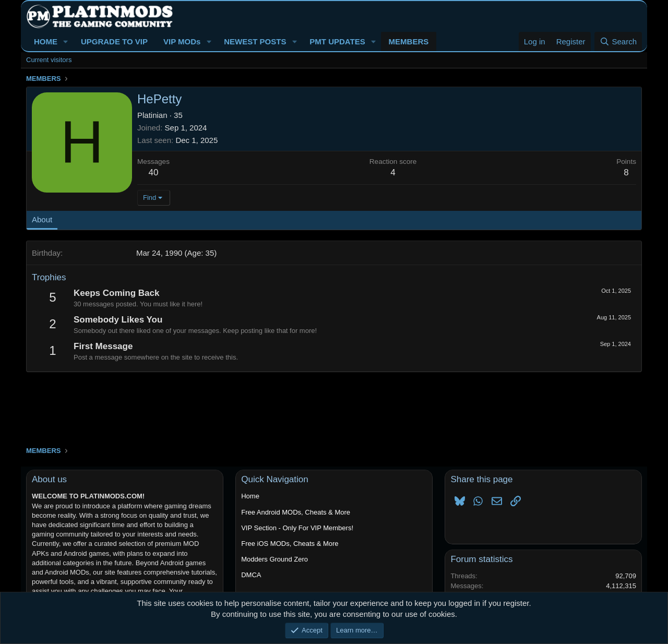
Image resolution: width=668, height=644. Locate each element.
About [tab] (42, 219)
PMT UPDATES (337, 41)
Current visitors (49, 60)
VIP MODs (182, 41)
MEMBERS (409, 41)
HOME (46, 41)
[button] (66, 41)
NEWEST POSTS (255, 41)
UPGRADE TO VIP (114, 41)
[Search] (618, 41)
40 (154, 172)
